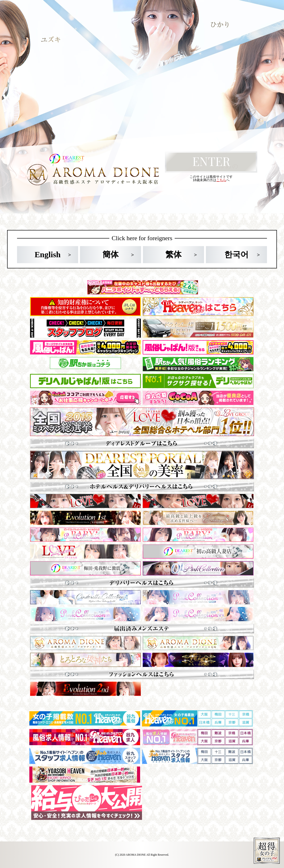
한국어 (236, 255)
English (48, 255)
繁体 (173, 255)
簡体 (111, 255)
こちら (221, 180)
